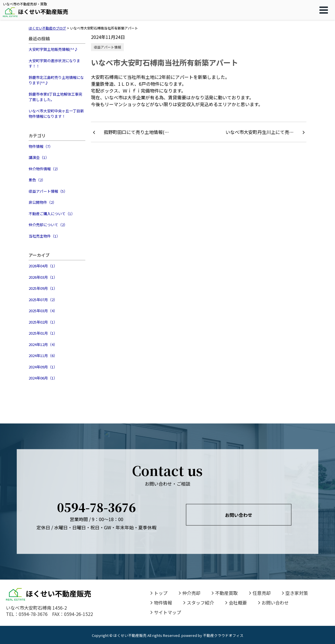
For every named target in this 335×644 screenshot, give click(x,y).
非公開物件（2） (43, 202)
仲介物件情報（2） (44, 169)
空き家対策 (295, 593)
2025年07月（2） (43, 300)
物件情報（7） (41, 146)
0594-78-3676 (96, 507)
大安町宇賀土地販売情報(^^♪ (53, 49)
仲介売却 (190, 593)
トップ (159, 593)
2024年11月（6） (43, 355)
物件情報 (161, 603)
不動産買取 (225, 593)
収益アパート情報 (107, 47)
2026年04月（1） (43, 266)
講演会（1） (39, 157)
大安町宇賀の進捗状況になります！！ (54, 63)
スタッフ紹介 (199, 603)
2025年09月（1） (43, 288)
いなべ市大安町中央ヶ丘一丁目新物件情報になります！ (56, 114)
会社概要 (236, 603)
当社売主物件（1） (44, 236)
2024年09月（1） (43, 367)
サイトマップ (166, 612)
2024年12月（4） (43, 344)
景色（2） (37, 180)
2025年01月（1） (43, 333)
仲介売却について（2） (48, 225)
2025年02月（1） (43, 322)
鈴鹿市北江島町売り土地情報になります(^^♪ (56, 80)
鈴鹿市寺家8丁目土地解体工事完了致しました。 (55, 97)
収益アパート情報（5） (48, 191)
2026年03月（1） (43, 277)
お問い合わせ (239, 515)
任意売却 (260, 593)
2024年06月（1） (43, 378)
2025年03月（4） (43, 311)
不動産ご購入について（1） (52, 214)
